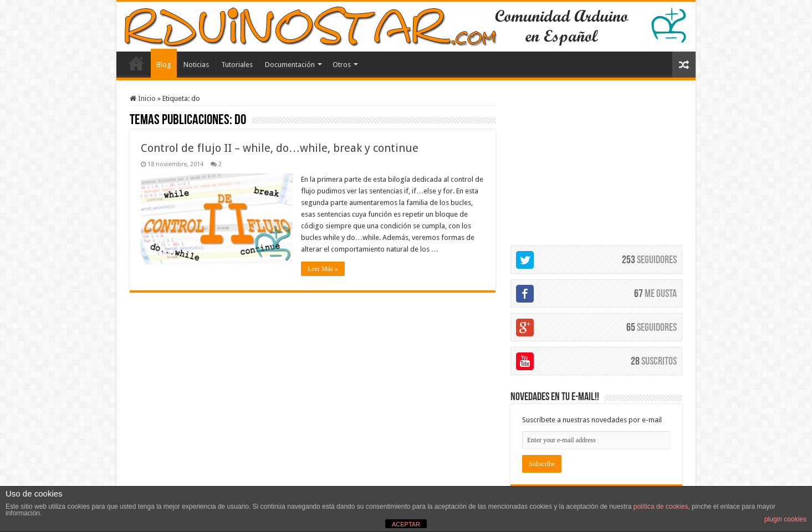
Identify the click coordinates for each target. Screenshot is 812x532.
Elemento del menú (136, 63)
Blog (164, 65)
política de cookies (661, 507)
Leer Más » (323, 269)
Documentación (290, 65)
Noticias (196, 65)
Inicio (143, 98)
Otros (342, 65)
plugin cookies (785, 519)
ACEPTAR (406, 524)
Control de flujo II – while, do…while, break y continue (280, 148)
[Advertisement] (596, 163)
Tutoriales (237, 65)
